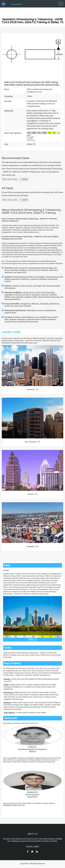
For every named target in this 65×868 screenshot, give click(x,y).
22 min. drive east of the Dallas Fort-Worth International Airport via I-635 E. (31, 680)
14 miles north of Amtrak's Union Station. (25, 713)
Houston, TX (32, 389)
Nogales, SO (32, 546)
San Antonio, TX (32, 442)
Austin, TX (32, 494)
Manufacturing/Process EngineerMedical (32, 739)
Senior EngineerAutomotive (32, 784)
